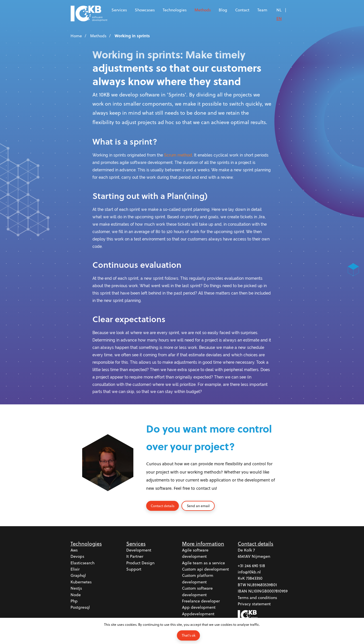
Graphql (78, 576)
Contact (242, 10)
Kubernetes (81, 582)
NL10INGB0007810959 (268, 591)
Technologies (175, 10)
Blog (223, 10)
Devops (77, 556)
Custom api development (205, 569)
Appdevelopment (198, 614)
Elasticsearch (82, 563)
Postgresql (80, 607)
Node (76, 595)
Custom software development (197, 591)
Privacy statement (254, 604)
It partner (135, 556)
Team (262, 10)
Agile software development (195, 553)
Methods (203, 10)
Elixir (75, 569)
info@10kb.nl (249, 572)
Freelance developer (201, 601)
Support (134, 569)
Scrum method (178, 155)
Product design (140, 563)
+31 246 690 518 (251, 566)
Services (119, 10)
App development (199, 607)
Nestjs (76, 588)
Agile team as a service (203, 563)
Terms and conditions (257, 597)
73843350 (254, 578)
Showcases (145, 10)
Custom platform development (198, 579)
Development (139, 550)
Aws (74, 550)
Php (74, 601)
